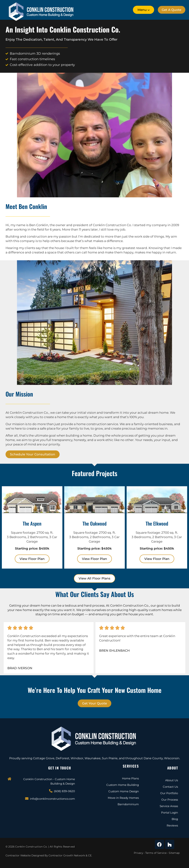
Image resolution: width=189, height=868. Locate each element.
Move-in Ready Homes (123, 798)
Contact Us (170, 787)
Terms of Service (156, 853)
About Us (172, 780)
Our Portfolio (169, 793)
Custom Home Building (123, 785)
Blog (175, 819)
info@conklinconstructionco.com (52, 799)
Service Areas (169, 806)
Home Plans (130, 778)
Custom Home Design (124, 791)
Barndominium (128, 804)
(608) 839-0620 (64, 791)
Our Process (170, 800)
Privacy (138, 853)
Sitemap (174, 853)
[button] (143, 10)
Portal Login (170, 813)
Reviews (172, 825)
